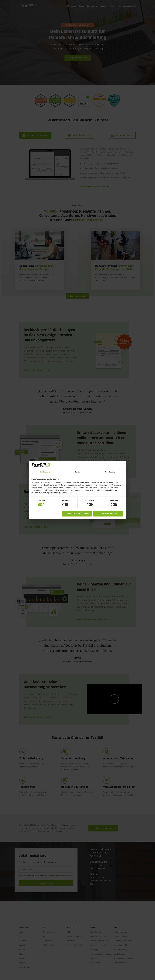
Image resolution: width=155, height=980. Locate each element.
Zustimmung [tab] (45, 472)
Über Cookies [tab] (110, 472)
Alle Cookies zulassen (108, 514)
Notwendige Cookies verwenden (77, 514)
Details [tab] (77, 472)
